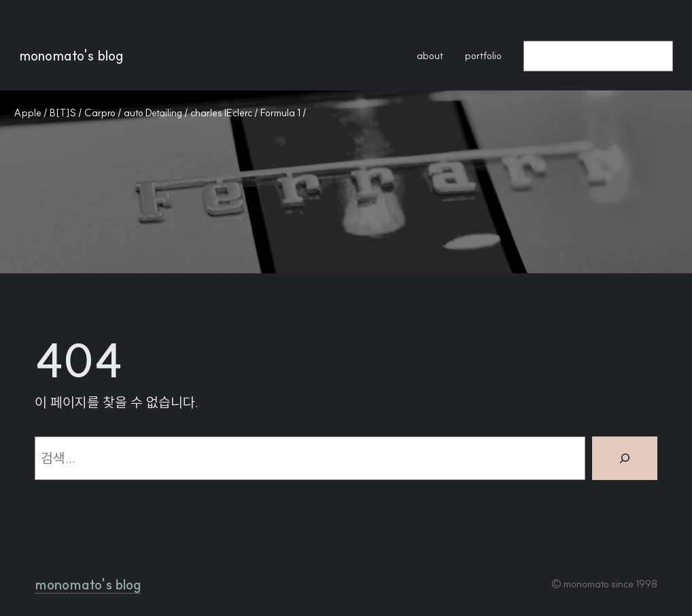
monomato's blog (71, 55)
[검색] (625, 458)
